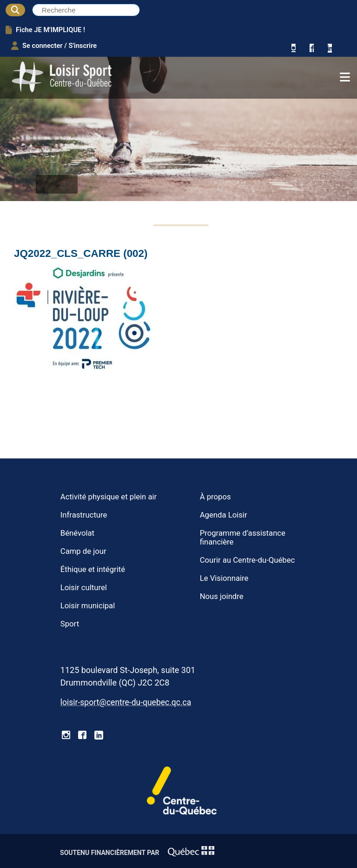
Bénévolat (77, 533)
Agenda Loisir (224, 515)
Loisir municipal (88, 606)
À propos (215, 497)
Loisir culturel (84, 588)
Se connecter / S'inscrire (54, 46)
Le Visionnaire (224, 578)
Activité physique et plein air (109, 497)
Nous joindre (222, 596)
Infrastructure (84, 515)
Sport (70, 624)
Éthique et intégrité (93, 569)
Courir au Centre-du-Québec (248, 560)
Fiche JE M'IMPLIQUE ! (45, 30)
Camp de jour (83, 551)
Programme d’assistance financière (243, 538)
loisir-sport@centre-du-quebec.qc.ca (126, 702)
